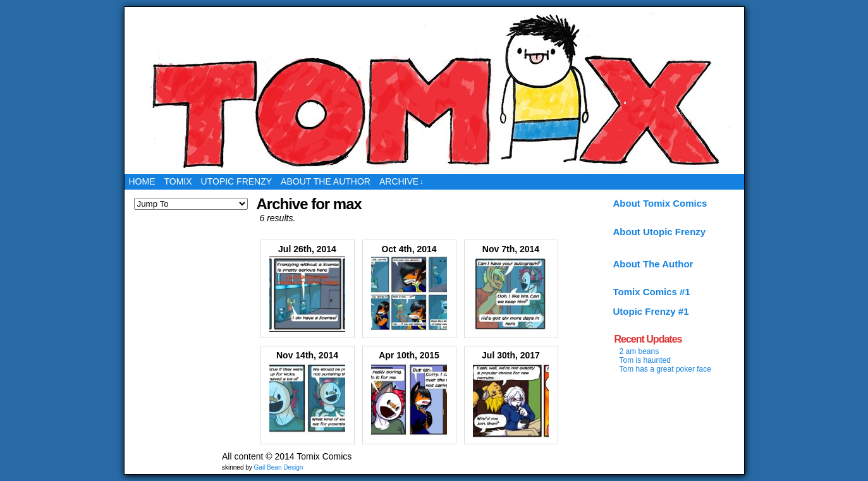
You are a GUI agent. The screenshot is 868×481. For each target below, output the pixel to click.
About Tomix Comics (660, 203)
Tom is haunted (645, 360)
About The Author (653, 264)
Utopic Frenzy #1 (651, 311)
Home (142, 181)
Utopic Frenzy (237, 181)
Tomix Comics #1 (652, 292)
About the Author (326, 181)
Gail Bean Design (279, 467)
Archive (401, 182)
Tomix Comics (434, 90)
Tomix (178, 181)
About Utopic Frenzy (660, 232)
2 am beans (639, 351)
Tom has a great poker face (665, 369)
